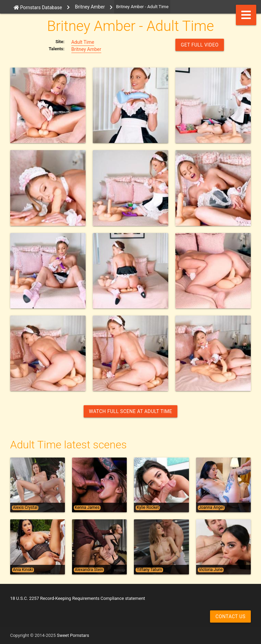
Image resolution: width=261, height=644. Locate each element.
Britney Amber (86, 49)
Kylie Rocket (148, 508)
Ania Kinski (23, 570)
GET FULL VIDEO (200, 45)
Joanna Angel (211, 508)
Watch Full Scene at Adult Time (131, 411)
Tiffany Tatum (149, 570)
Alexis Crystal (25, 508)
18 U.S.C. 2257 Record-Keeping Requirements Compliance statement (78, 598)
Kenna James (87, 508)
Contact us (230, 616)
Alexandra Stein (89, 570)
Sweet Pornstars (73, 635)
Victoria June (211, 570)
